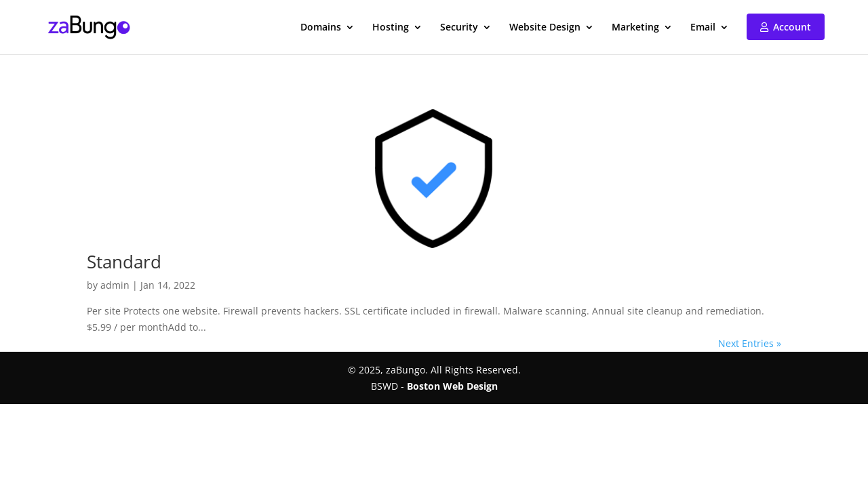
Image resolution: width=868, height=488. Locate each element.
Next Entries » (750, 343)
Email (703, 28)
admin (115, 285)
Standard (124, 262)
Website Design (545, 28)
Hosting (391, 28)
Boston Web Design (452, 386)
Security (459, 28)
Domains (321, 28)
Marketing (635, 28)
